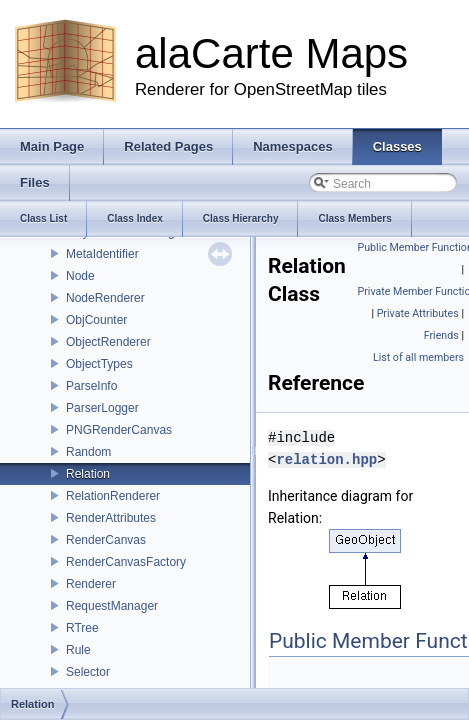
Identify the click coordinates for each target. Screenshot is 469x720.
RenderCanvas (106, 540)
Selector (88, 672)
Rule (78, 650)
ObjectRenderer (108, 342)
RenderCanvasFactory (126, 562)
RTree (82, 628)
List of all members (418, 357)
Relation (88, 474)
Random (88, 452)
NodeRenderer (105, 298)
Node (80, 276)
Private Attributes (418, 313)
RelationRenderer (113, 496)
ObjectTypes (99, 364)
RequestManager (112, 606)
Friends (441, 335)
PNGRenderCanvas (119, 430)
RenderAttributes (111, 518)
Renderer (91, 584)
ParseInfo (91, 386)
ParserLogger (102, 408)
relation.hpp (326, 459)
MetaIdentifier (102, 254)
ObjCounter (96, 320)
